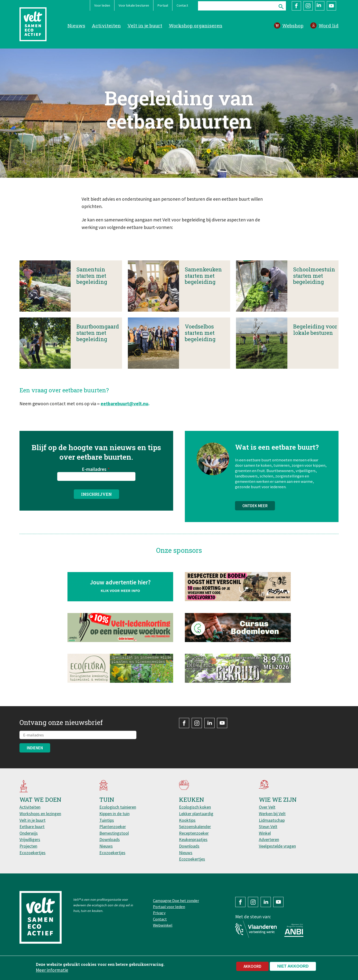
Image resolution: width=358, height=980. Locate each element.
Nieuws (76, 25)
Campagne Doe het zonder (176, 901)
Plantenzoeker (113, 827)
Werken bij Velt (272, 814)
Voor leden (102, 5)
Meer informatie (52, 970)
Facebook (296, 6)
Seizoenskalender (195, 827)
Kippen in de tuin (114, 814)
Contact (182, 5)
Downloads (110, 839)
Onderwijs (29, 833)
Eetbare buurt (32, 827)
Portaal (163, 5)
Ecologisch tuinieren (118, 807)
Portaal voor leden (169, 907)
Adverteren (269, 839)
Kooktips (187, 820)
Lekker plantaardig (196, 814)
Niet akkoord (293, 967)
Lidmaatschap (272, 820)
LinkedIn (320, 6)
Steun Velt (268, 827)
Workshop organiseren (196, 25)
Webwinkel (163, 925)
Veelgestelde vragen (277, 846)
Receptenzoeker (194, 833)
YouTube (331, 6)
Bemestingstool (114, 833)
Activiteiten (106, 25)
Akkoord (252, 967)
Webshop (293, 25)
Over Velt (267, 807)
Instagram (308, 6)
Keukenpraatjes (193, 839)
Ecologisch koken (195, 807)
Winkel (265, 833)
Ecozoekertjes (33, 853)
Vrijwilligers (30, 839)
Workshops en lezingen (40, 814)
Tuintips (107, 820)
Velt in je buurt (145, 25)
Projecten (28, 846)
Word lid (329, 25)
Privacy (159, 913)
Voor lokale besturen (134, 5)
